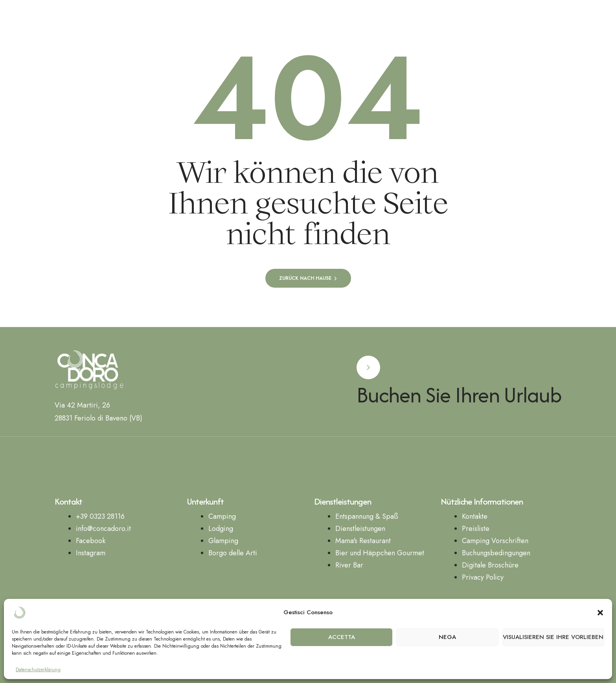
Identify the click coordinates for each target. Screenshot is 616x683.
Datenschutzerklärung (38, 670)
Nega (447, 637)
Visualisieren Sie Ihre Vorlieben (553, 637)
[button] (600, 613)
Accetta (342, 637)
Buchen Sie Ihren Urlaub (459, 395)
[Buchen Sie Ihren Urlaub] (368, 367)
